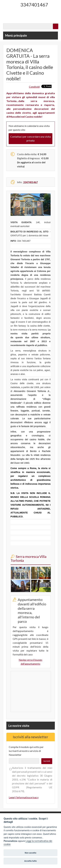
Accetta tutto (30, 861)
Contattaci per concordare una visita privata (30, 138)
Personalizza (10, 841)
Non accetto (30, 853)
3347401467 (34, 5)
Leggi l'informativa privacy (24, 797)
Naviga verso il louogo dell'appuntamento (30, 662)
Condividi (34, 87)
